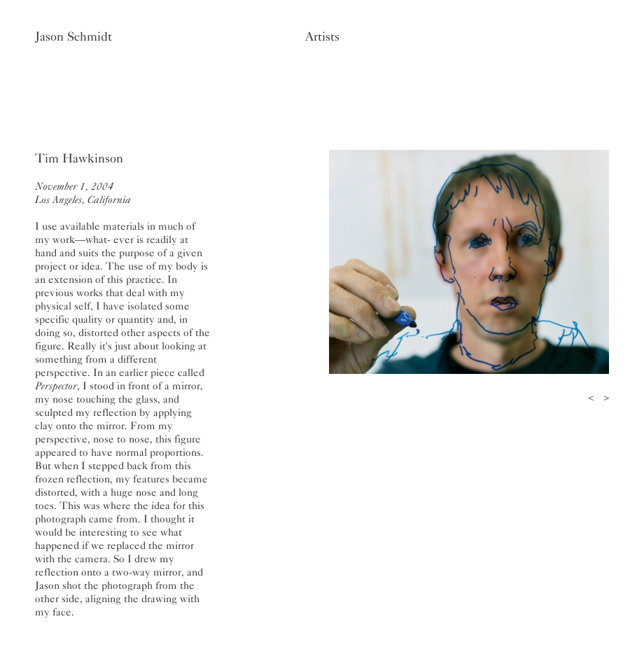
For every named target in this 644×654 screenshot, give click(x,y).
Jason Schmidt (73, 36)
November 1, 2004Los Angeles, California (83, 193)
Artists (322, 36)
